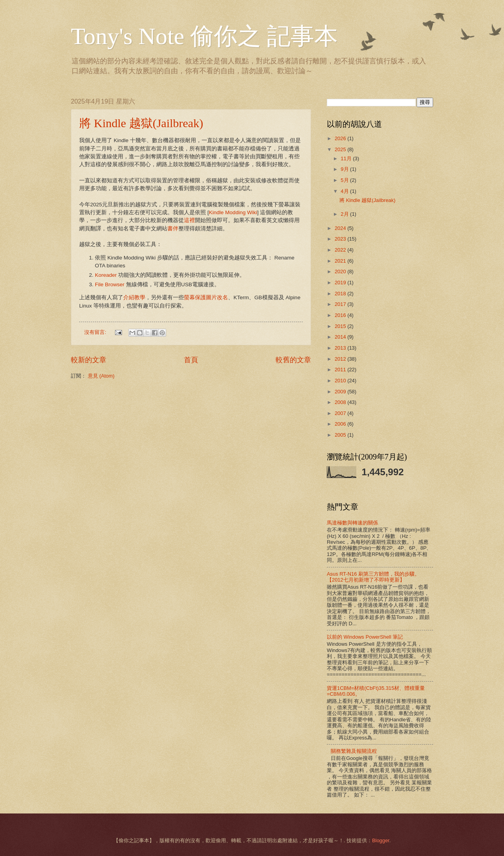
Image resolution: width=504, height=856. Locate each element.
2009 (341, 392)
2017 (341, 304)
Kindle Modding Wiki (233, 212)
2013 (341, 348)
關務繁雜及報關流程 (354, 751)
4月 (345, 191)
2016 (341, 315)
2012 (341, 359)
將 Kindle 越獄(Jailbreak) (141, 123)
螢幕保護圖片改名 (206, 297)
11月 (347, 158)
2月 (345, 214)
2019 (341, 283)
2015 (341, 326)
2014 (341, 337)
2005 (341, 435)
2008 (341, 402)
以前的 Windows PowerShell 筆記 (365, 637)
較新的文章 (89, 360)
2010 (341, 381)
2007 (341, 413)
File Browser (110, 284)
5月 (345, 180)
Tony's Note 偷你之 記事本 (204, 36)
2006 (341, 424)
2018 (341, 294)
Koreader (107, 275)
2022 (341, 250)
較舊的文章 (293, 360)
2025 (341, 149)
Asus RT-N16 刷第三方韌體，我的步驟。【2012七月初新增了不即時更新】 (373, 577)
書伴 (173, 229)
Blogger (381, 840)
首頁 (191, 360)
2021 (341, 261)
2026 (341, 138)
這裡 (189, 220)
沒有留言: (96, 332)
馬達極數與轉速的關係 (352, 523)
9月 (345, 169)
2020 (341, 271)
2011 (341, 370)
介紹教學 (134, 297)
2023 (341, 239)
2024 (341, 228)
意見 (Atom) (101, 376)
